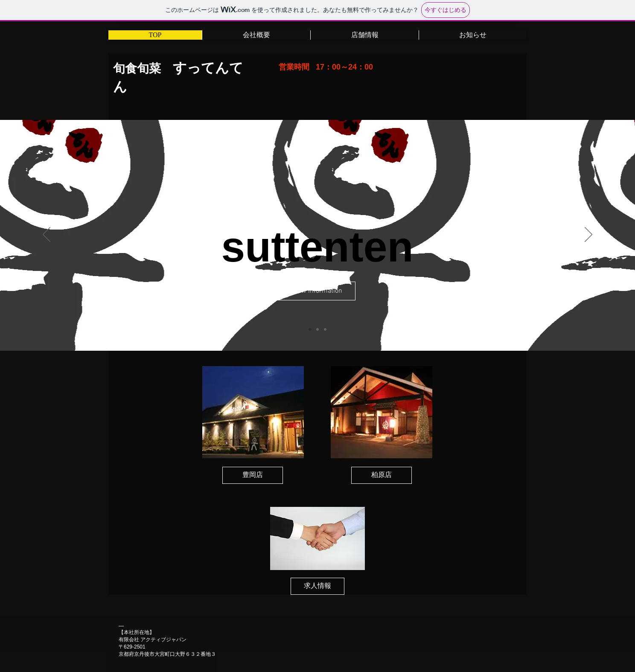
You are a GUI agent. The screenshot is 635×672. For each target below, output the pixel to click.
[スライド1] (310, 329)
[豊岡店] (253, 475)
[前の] (47, 235)
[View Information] (317, 291)
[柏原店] (382, 475)
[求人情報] (317, 586)
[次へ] (588, 235)
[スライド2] (317, 329)
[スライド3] (325, 329)
